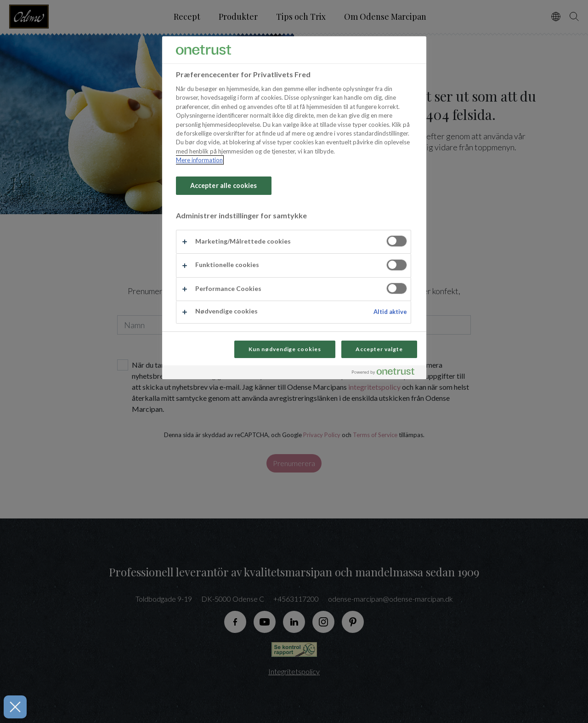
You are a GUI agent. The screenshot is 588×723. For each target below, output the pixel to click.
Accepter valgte (379, 349)
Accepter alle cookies (224, 185)
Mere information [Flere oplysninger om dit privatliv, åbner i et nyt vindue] (199, 160)
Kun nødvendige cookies (285, 349)
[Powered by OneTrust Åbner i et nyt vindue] (387, 373)
